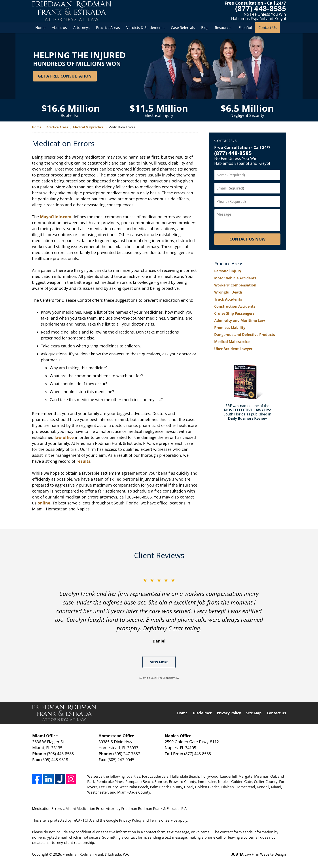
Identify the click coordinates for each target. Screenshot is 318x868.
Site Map (254, 713)
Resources (224, 28)
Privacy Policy (229, 713)
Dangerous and (245, 335)
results (83, 461)
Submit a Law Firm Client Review (159, 678)
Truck (228, 299)
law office (64, 437)
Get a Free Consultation (65, 76)
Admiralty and (240, 320)
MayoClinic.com (56, 217)
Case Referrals (183, 28)
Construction (235, 306)
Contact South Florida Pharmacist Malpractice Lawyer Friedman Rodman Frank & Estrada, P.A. (255, 11)
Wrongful (228, 292)
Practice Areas (108, 28)
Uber (233, 349)
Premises (230, 328)
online (44, 503)
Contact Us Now (247, 239)
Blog (205, 28)
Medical (232, 342)
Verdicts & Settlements (145, 28)
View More (159, 662)
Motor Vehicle (235, 278)
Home (40, 28)
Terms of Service (164, 820)
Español (245, 28)
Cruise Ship (234, 313)
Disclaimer (202, 713)
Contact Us (268, 28)
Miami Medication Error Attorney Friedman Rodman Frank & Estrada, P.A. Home (72, 11)
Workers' (235, 285)
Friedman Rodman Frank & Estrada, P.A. (96, 854)
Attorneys (81, 28)
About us (59, 28)
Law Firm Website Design (258, 854)
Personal (228, 271)
